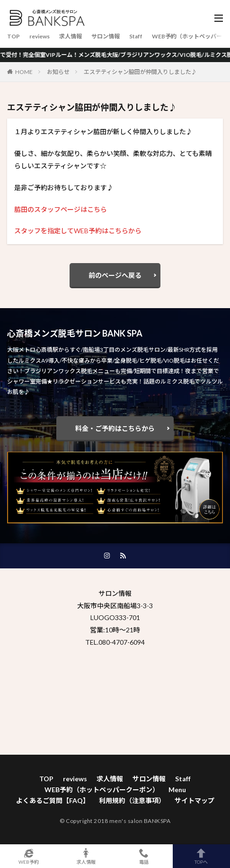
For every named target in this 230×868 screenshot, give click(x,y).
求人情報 (71, 36)
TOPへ (202, 856)
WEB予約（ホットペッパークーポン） (102, 790)
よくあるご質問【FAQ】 (53, 800)
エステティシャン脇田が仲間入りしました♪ (140, 72)
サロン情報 (106, 36)
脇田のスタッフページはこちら (61, 209)
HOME (24, 72)
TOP (13, 36)
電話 (144, 856)
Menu (177, 790)
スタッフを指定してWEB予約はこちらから (78, 231)
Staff (136, 36)
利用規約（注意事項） (132, 800)
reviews (40, 36)
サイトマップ (195, 800)
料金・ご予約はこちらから (115, 428)
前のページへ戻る (115, 275)
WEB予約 (29, 856)
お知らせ (58, 72)
